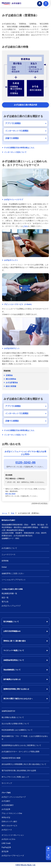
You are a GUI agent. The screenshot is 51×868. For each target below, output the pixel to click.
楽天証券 (5, 851)
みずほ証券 (6, 809)
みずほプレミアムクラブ (11, 606)
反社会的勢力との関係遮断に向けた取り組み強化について (24, 764)
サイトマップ (7, 783)
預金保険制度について (12, 670)
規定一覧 (5, 598)
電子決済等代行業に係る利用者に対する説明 (19, 771)
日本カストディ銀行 (9, 822)
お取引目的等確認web (12, 631)
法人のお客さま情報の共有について (15, 724)
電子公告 (5, 602)
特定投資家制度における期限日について (17, 730)
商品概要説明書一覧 (9, 593)
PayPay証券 (6, 847)
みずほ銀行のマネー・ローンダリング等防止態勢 (21, 752)
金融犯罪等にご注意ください (13, 573)
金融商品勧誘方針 (8, 711)
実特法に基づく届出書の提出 (15, 641)
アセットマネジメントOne (12, 813)
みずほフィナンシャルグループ (14, 797)
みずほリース (7, 830)
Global (4, 567)
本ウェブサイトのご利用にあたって (15, 777)
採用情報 (5, 561)
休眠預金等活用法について (14, 660)
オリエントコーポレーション (13, 835)
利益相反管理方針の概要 (11, 758)
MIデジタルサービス (9, 826)
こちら (25, 226)
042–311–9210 (10, 494)
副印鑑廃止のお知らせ (12, 679)
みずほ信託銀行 (8, 805)
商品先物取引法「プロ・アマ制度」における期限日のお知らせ (25, 738)
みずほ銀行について (9, 548)
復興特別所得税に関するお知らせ (16, 689)
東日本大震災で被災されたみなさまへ (18, 699)
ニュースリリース (8, 554)
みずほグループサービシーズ (13, 856)
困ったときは (48, 857)
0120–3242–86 (25, 462)
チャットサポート (48, 850)
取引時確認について (11, 622)
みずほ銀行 (6, 801)
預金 (13, 513)
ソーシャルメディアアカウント (14, 580)
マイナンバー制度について (14, 650)
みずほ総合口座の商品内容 (26, 105)
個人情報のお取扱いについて (13, 717)
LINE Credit (6, 843)
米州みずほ (6, 817)
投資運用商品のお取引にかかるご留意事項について (21, 745)
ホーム (5, 513)
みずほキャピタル (8, 839)
